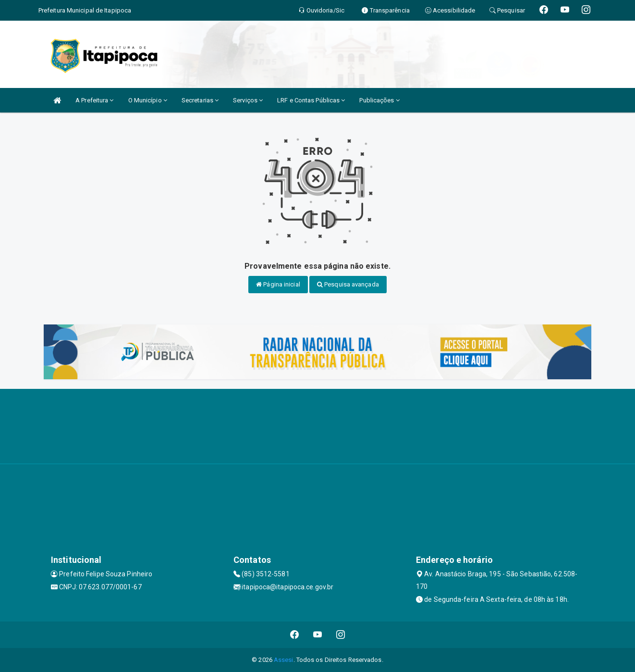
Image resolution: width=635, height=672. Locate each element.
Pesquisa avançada (348, 284)
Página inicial (278, 284)
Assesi (284, 660)
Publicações (379, 100)
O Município (148, 100)
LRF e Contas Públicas (311, 100)
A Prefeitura (94, 100)
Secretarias (200, 100)
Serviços (248, 100)
